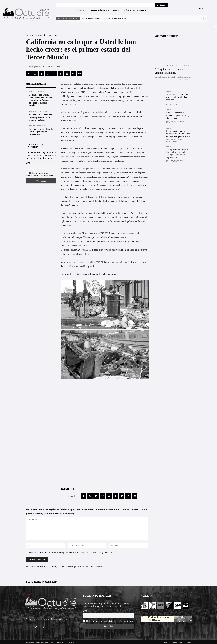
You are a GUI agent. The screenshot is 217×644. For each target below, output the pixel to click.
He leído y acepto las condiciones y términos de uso (40, 174)
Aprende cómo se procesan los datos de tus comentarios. (82, 565)
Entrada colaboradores (173, 641)
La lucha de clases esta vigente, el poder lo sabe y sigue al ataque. (178, 115)
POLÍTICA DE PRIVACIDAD (67, 641)
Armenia (32, 111)
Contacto (188, 641)
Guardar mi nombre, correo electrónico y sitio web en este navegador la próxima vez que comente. (71, 551)
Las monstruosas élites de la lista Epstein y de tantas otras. (41, 132)
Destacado (39, 35)
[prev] (201, 18)
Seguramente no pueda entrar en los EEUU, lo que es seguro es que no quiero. (178, 134)
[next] (205, 18)
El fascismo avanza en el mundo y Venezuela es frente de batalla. (40, 117)
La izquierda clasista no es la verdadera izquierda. (104, 18)
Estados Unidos (51, 35)
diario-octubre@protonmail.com (52, 618)
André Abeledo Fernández (170, 66)
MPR (73, 488)
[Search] (161, 5)
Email (29, 163)
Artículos (29, 35)
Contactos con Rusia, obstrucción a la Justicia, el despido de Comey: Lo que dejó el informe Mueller (41, 100)
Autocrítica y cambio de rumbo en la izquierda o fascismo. (177, 97)
